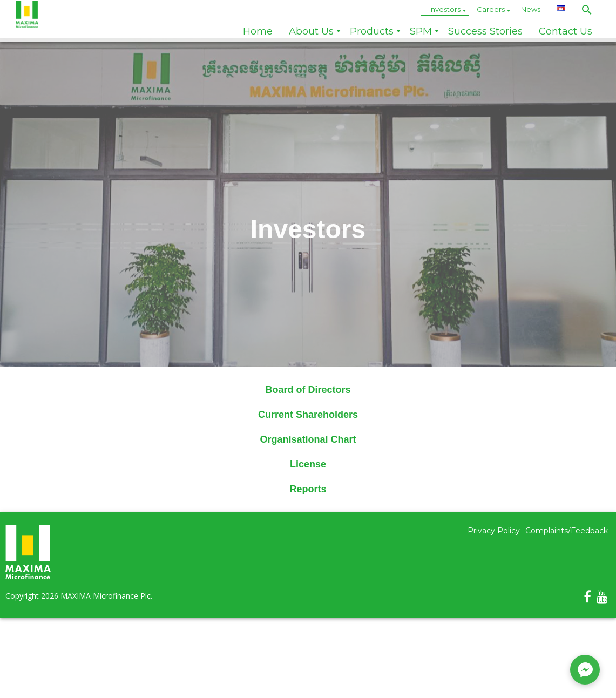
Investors (445, 9)
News (531, 9)
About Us (311, 31)
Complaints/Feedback (567, 531)
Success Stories (485, 31)
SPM (421, 31)
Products (372, 31)
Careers (491, 9)
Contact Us (566, 31)
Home (258, 31)
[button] (587, 9)
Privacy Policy (494, 531)
